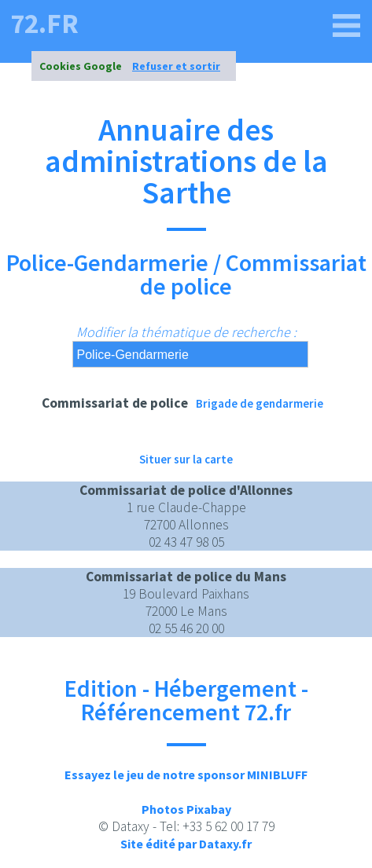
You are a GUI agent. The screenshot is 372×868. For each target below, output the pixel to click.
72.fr (44, 24)
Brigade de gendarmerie (260, 403)
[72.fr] (347, 26)
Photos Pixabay (186, 809)
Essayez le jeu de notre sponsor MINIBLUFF (186, 775)
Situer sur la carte (186, 459)
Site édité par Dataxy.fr (186, 844)
